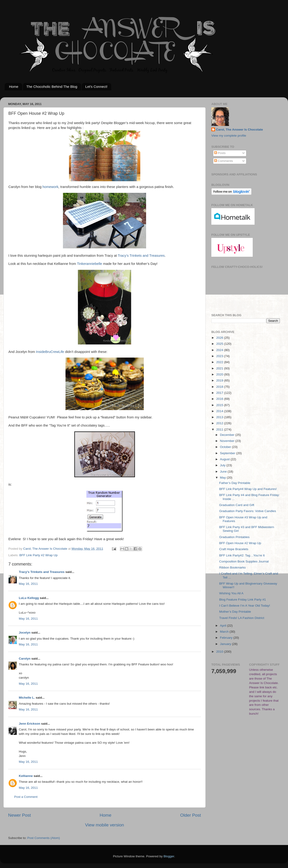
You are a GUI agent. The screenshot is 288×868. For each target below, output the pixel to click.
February (227, 638)
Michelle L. (27, 698)
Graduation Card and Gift (237, 505)
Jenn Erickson (29, 724)
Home (14, 87)
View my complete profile (229, 136)
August (225, 459)
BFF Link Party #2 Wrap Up (38, 555)
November (228, 441)
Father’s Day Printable (235, 483)
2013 (220, 417)
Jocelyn (25, 633)
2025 (220, 344)
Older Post (191, 815)
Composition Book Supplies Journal (244, 561)
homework (50, 187)
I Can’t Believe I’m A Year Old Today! (245, 606)
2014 (220, 411)
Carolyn (25, 659)
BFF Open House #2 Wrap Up (240, 543)
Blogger (169, 856)
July (223, 465)
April (224, 626)
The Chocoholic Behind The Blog (52, 87)
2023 (220, 356)
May (223, 478)
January (226, 644)
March (225, 632)
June (224, 472)
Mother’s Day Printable (235, 612)
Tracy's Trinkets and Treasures (42, 572)
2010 (220, 652)
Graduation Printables (234, 537)
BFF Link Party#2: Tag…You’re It (242, 555)
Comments (224, 161)
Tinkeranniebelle (89, 264)
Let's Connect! (96, 87)
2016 (220, 399)
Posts (220, 153)
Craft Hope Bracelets (234, 549)
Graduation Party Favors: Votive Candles (248, 511)
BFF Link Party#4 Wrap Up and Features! (248, 489)
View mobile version (105, 825)
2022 (220, 362)
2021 (220, 368)
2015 (220, 405)
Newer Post (20, 815)
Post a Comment (26, 797)
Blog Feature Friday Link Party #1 (243, 600)
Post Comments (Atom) (44, 838)
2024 (220, 350)
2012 (220, 423)
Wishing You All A (231, 593)
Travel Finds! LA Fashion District (242, 618)
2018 (220, 387)
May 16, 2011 (28, 584)
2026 (220, 338)
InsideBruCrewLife (50, 352)
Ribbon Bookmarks (232, 567)
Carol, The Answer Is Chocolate (239, 130)
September (228, 453)
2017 (220, 393)
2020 (220, 374)
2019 (220, 380)
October (226, 447)
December (228, 435)
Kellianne (26, 776)
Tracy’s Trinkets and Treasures (141, 256)
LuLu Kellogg (29, 598)
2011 (220, 429)
